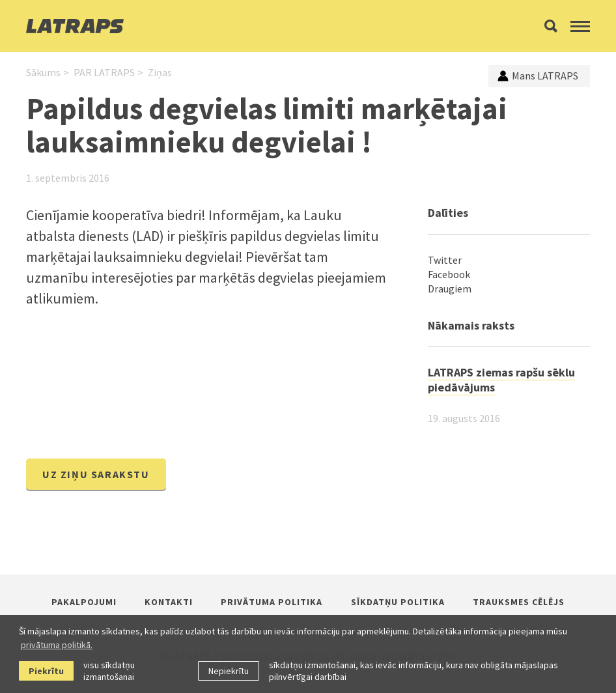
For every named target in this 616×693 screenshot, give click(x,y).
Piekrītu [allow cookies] (46, 671)
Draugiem (450, 289)
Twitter (445, 260)
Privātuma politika (272, 602)
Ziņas (160, 72)
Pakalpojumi (84, 602)
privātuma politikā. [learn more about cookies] (57, 645)
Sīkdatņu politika (398, 602)
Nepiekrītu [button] (229, 671)
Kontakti (169, 602)
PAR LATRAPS (104, 72)
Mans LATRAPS (538, 76)
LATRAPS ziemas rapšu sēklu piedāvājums (501, 380)
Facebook (449, 274)
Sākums (43, 72)
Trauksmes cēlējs (519, 602)
